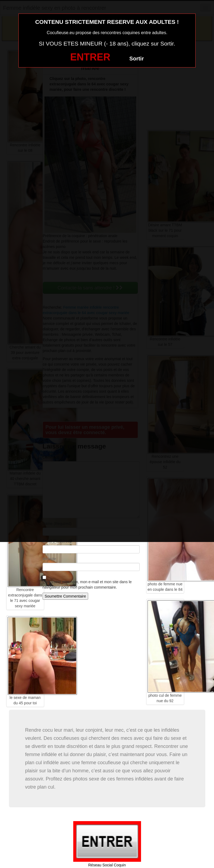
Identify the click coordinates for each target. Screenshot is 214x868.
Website (49, 559)
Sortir (137, 59)
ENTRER (90, 57)
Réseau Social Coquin (107, 865)
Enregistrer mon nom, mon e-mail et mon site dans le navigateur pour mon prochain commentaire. (87, 585)
